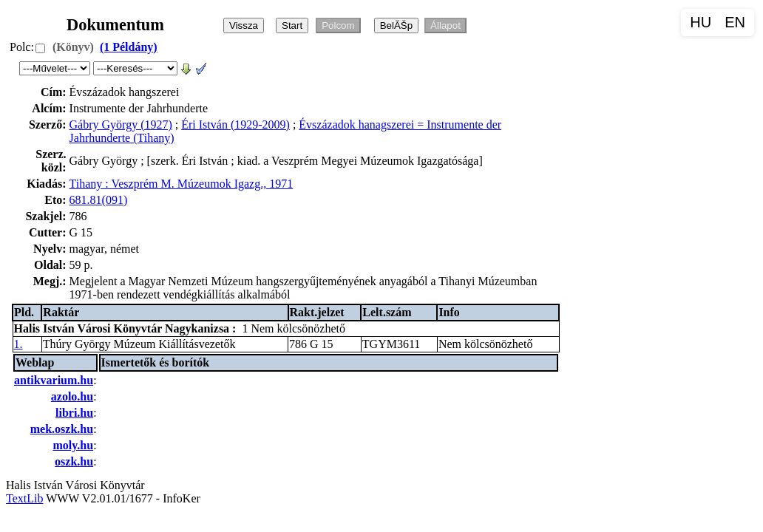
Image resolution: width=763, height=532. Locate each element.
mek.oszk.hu (62, 429)
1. (18, 344)
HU (701, 22)
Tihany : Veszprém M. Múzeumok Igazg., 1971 (182, 184)
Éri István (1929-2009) (235, 125)
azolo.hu (72, 396)
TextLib (24, 498)
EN (735, 22)
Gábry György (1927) (121, 125)
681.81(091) (99, 200)
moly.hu (73, 445)
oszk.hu (74, 461)
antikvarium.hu (54, 380)
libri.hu (74, 413)
